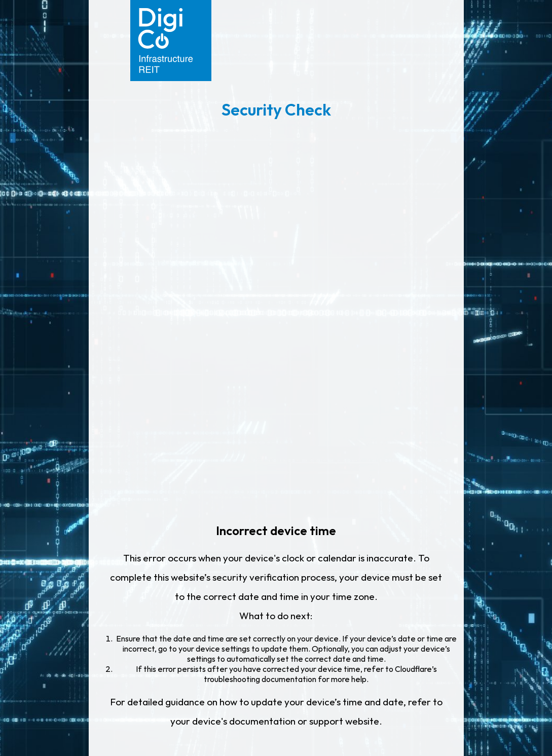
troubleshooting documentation (260, 679)
